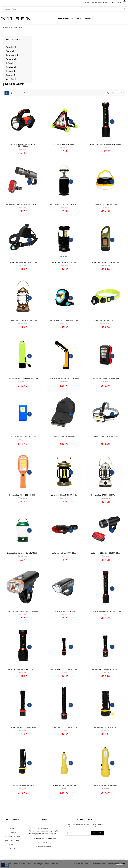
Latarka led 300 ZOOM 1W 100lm (64, 728)
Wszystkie (11, 47)
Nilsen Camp (13, 40)
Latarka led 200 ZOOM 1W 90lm (105, 670)
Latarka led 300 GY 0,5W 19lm (105, 786)
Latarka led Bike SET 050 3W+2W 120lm (23, 204)
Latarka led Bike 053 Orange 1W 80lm (23, 611)
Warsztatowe (11, 59)
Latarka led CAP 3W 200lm (64, 437)
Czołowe (10, 63)
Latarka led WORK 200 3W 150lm (23, 495)
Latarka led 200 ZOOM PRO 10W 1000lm (23, 670)
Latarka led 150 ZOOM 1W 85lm (64, 670)
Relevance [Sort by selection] (118, 93)
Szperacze (11, 71)
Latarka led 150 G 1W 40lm (105, 728)
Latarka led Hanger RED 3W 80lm (105, 379)
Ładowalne (11, 79)
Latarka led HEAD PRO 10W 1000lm (23, 263)
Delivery (12, 844)
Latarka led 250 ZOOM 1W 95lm (23, 728)
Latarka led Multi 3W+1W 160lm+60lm (64, 379)
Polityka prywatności (12, 836)
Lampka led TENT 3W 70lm (105, 204)
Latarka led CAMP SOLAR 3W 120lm (105, 263)
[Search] (64, 9)
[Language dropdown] (99, 3)
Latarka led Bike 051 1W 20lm (64, 553)
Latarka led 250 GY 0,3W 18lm (64, 786)
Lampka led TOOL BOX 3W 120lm (64, 204)
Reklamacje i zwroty (12, 840)
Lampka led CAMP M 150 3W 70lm (23, 321)
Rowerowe (11, 75)
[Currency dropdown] (115, 3)
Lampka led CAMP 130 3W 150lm (64, 495)
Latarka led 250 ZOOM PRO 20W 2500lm (105, 144)
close (119, 864)
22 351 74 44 (45, 843)
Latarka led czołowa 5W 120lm (105, 321)
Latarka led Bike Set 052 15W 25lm (105, 553)
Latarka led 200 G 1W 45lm (23, 786)
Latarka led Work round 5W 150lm (64, 321)
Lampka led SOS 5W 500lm (64, 144)
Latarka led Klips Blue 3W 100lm (23, 437)
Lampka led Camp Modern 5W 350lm (23, 553)
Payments (12, 848)
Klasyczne (11, 51)
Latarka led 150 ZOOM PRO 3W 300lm (105, 611)
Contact (12, 828)
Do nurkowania (12, 55)
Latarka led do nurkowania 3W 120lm (23, 379)
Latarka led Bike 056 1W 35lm (64, 611)
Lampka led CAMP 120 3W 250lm (64, 263)
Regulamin (12, 832)
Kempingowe (11, 67)
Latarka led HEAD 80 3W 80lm (105, 437)
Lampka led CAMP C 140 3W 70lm (105, 495)
